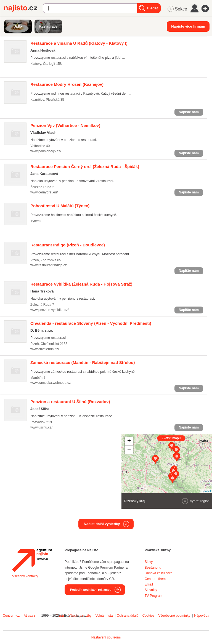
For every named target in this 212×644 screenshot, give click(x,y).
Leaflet (206, 491)
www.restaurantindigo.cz (49, 265)
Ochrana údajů (128, 616)
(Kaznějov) (67, 84)
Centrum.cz (11, 616)
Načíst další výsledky (102, 524)
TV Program (154, 596)
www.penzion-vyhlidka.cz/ (50, 310)
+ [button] (129, 441)
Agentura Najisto (32, 560)
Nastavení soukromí (106, 637)
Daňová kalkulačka (159, 573)
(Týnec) (60, 206)
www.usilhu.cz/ (41, 427)
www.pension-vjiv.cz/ (46, 151)
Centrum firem (155, 579)
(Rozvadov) (70, 402)
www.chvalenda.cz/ (45, 349)
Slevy (149, 562)
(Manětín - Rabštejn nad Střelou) (83, 362)
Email (149, 584)
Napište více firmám (188, 26)
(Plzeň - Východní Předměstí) (91, 323)
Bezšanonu (153, 568)
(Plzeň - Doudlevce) (68, 245)
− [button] (129, 450)
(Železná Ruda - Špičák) (85, 167)
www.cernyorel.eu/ (44, 192)
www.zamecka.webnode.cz (51, 383)
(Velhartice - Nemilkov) (65, 125)
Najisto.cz (23, 8)
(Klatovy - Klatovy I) (79, 43)
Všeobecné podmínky (174, 616)
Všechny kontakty (25, 576)
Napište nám (189, 112)
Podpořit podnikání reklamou (91, 590)
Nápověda (202, 616)
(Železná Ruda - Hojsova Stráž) (81, 284)
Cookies (148, 616)
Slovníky (151, 590)
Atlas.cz (30, 616)
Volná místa (104, 616)
